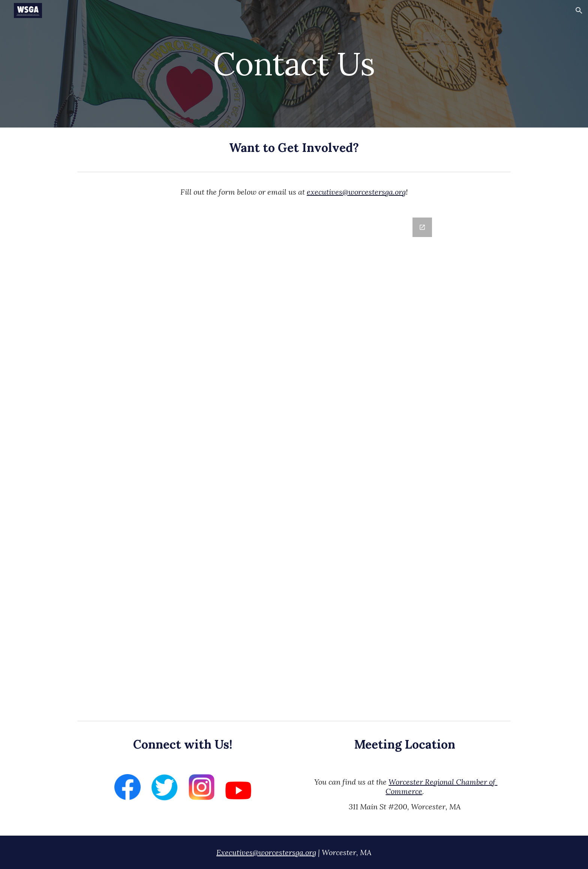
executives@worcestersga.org (356, 192)
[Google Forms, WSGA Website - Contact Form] (294, 463)
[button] (579, 11)
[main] (294, 64)
